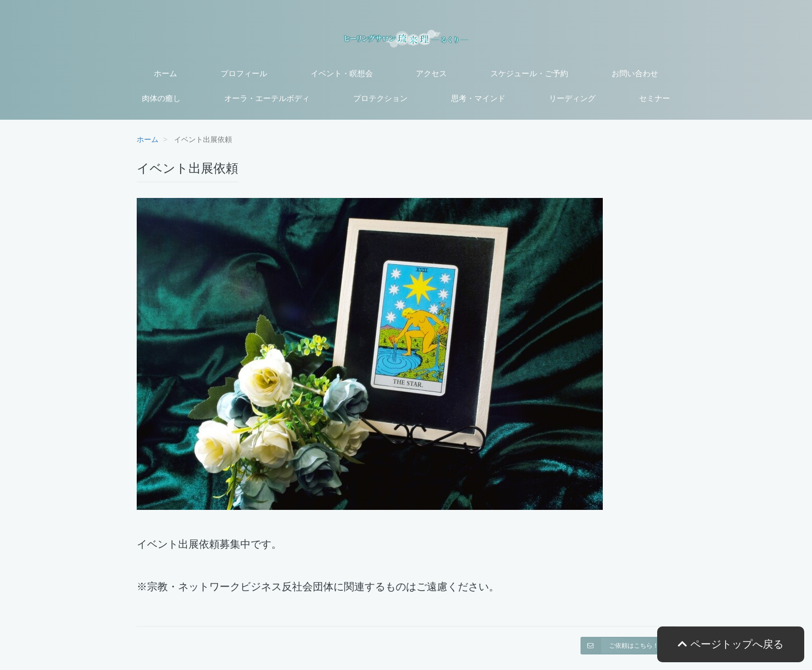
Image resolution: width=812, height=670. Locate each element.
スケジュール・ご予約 (529, 73)
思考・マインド (478, 98)
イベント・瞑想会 (342, 73)
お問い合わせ (635, 73)
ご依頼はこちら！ (620, 646)
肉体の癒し (161, 98)
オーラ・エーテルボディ (267, 98)
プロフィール (244, 73)
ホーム (165, 73)
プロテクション (380, 98)
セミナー (655, 98)
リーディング (572, 98)
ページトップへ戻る (731, 644)
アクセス (431, 73)
